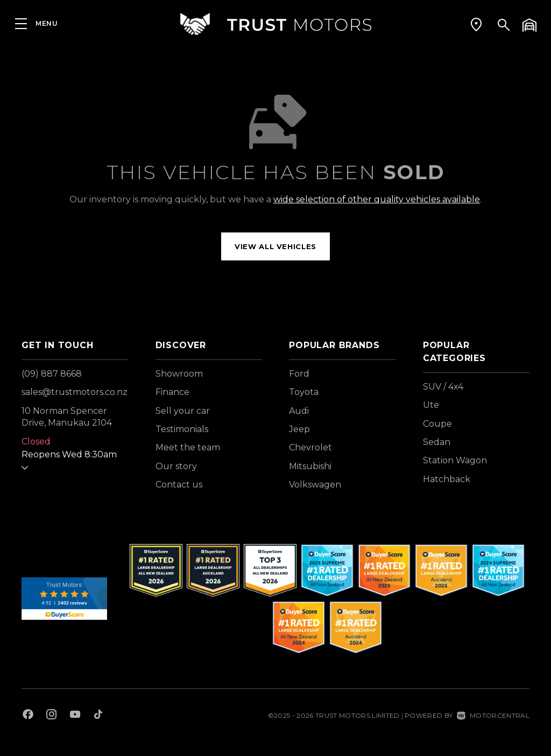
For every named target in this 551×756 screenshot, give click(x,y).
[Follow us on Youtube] (75, 716)
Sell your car (183, 411)
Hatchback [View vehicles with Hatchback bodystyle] (447, 479)
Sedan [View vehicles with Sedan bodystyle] (437, 442)
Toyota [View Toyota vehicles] (304, 392)
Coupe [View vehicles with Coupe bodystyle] (437, 424)
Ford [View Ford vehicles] (299, 374)
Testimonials (182, 429)
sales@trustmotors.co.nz (75, 392)
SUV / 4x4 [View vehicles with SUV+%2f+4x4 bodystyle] (443, 387)
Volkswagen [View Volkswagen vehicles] (315, 485)
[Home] (275, 24)
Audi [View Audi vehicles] (299, 411)
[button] (476, 24)
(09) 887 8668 (52, 374)
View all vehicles (275, 246)
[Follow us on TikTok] (98, 716)
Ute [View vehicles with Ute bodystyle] (431, 405)
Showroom (179, 374)
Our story (176, 466)
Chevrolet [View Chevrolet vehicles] (310, 447)
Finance (172, 392)
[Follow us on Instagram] (52, 716)
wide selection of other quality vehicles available (377, 199)
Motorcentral (493, 715)
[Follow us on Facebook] (28, 716)
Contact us (179, 485)
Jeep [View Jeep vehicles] (299, 429)
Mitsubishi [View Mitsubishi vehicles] (310, 466)
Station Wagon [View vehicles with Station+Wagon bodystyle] (455, 460)
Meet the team (188, 447)
